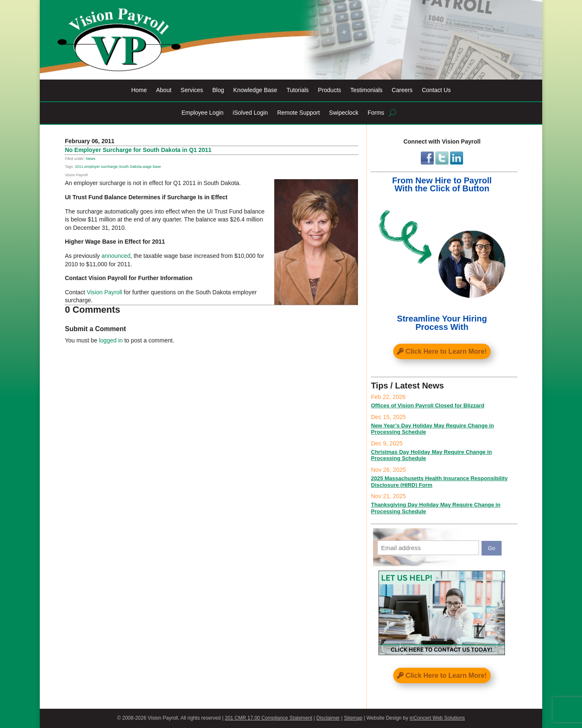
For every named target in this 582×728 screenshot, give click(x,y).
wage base (152, 167)
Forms (376, 113)
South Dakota (130, 167)
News (91, 159)
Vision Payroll (104, 292)
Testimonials (367, 90)
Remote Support (299, 113)
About (164, 90)
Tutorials (297, 90)
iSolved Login (250, 113)
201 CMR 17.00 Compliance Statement (269, 718)
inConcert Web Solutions (437, 718)
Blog (218, 90)
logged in (111, 340)
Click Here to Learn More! (446, 351)
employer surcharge (101, 167)
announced (116, 256)
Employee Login (202, 113)
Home (139, 90)
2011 (79, 167)
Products (329, 90)
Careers (402, 90)
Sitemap (353, 718)
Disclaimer (328, 718)
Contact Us (436, 90)
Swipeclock (344, 113)
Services (192, 90)
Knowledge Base (255, 90)
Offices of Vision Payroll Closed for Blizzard (428, 405)
